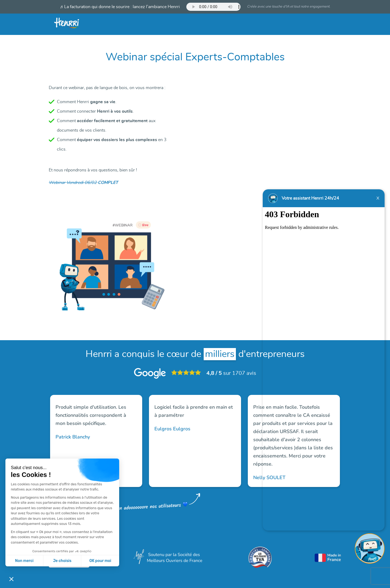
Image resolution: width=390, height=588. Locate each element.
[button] (11, 579)
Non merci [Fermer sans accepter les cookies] (24, 561)
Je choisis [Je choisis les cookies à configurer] (62, 561)
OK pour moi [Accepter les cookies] (100, 561)
